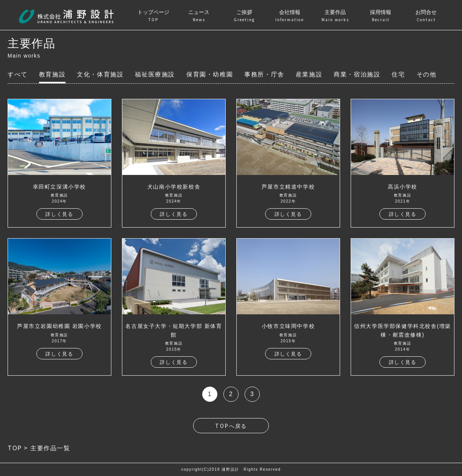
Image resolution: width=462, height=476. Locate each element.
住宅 (398, 74)
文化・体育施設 (100, 74)
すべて (18, 74)
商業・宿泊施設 (357, 74)
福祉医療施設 (155, 74)
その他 (427, 74)
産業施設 (309, 74)
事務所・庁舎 (264, 74)
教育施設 (52, 74)
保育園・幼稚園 (210, 74)
